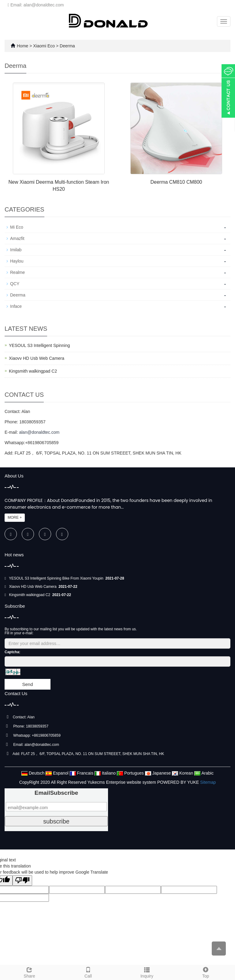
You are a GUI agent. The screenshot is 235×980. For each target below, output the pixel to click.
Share (29, 972)
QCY (15, 284)
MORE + (15, 518)
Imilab (16, 250)
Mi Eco (17, 227)
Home (22, 46)
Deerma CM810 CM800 (176, 182)
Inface (16, 306)
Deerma (67, 46)
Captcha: (12, 652)
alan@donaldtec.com (39, 432)
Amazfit (17, 238)
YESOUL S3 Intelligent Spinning (39, 345)
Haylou (17, 261)
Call (88, 972)
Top (206, 972)
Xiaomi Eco (45, 46)
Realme (17, 272)
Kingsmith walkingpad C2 (33, 371)
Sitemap (208, 782)
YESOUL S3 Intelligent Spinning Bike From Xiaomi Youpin (57, 578)
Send (27, 684)
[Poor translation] (22, 881)
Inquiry (147, 972)
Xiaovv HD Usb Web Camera (37, 358)
